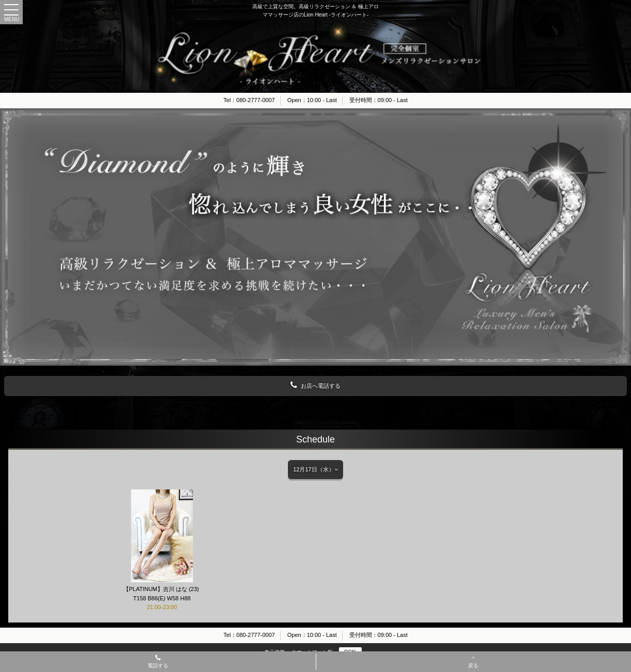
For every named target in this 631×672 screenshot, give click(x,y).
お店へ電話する (315, 385)
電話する (158, 662)
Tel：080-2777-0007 (249, 100)
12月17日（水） (315, 469)
